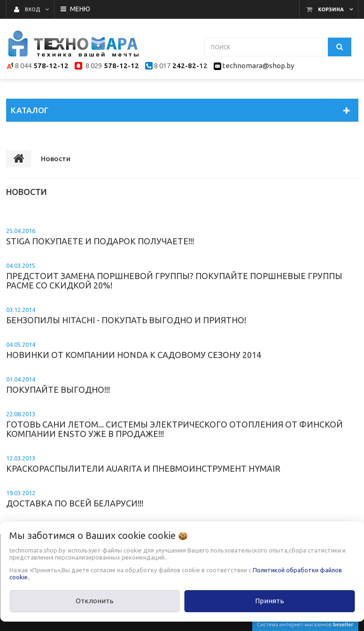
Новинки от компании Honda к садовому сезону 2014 (134, 350)
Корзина (331, 9)
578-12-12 (51, 66)
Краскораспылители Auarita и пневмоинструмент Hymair (143, 464)
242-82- (185, 66)
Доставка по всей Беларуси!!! (75, 499)
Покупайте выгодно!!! (58, 385)
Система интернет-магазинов (305, 624)
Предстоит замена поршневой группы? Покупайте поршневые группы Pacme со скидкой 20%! (174, 276)
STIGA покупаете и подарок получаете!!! (100, 237)
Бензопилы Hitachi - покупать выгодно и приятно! (126, 315)
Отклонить (95, 601)
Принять (270, 601)
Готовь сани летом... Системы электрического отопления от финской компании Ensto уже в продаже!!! (174, 425)
